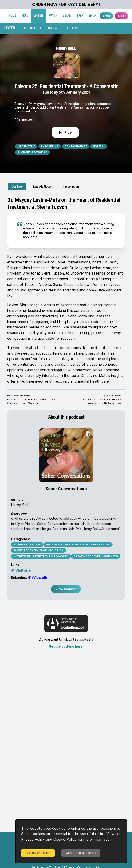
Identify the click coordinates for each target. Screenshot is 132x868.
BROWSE (55, 28)
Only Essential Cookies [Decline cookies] (81, 853)
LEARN (67, 16)
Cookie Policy (65, 839)
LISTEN (38, 16)
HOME (12, 16)
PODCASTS (33, 28)
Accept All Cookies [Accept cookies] (38, 853)
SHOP (92, 16)
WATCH (53, 16)
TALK (80, 16)
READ (25, 16)
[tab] (17, 187)
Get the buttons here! (66, 646)
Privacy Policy (33, 839)
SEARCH (74, 28)
